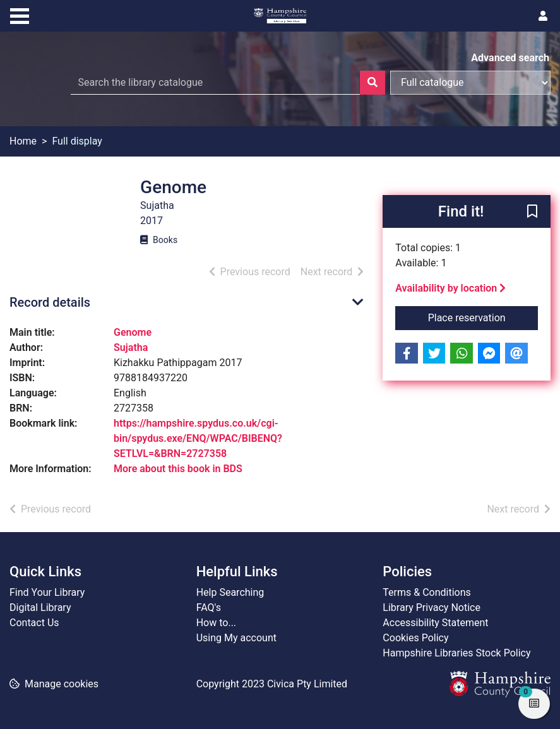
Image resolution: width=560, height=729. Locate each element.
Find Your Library (47, 592)
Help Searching (230, 592)
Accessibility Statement (435, 623)
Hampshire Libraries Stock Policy (456, 653)
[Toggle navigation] (20, 15)
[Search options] (470, 83)
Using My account (236, 638)
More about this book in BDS (178, 469)
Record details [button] (50, 302)
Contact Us (34, 623)
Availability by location (450, 288)
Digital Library (40, 607)
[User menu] (543, 16)
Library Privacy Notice (432, 607)
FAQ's (209, 607)
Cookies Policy (415, 638)
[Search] (372, 83)
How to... (216, 623)
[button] (532, 212)
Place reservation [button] (483, 317)
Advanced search (510, 58)
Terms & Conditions (427, 592)
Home (23, 141)
